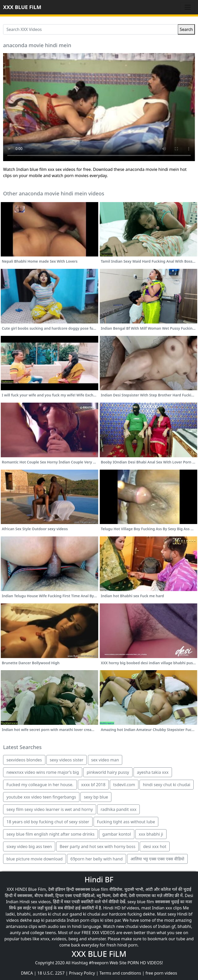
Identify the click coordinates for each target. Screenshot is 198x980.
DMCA (27, 973)
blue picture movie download (35, 859)
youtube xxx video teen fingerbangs (41, 797)
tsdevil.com (124, 785)
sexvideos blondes (24, 760)
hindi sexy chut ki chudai (167, 785)
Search (186, 29)
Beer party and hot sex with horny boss (97, 846)
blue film (100, 889)
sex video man (105, 760)
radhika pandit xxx (118, 809)
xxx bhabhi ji (151, 834)
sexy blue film (141, 902)
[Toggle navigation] (188, 7)
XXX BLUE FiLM (22, 7)
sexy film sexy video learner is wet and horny (50, 809)
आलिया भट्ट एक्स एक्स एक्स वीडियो (157, 859)
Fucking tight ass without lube (126, 822)
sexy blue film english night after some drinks (51, 834)
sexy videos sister (67, 760)
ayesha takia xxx (153, 772)
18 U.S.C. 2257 (51, 973)
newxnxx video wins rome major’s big (43, 772)
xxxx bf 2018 (93, 785)
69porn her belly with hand (97, 859)
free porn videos (161, 973)
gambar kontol (117, 834)
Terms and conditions (120, 973)
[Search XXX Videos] (90, 29)
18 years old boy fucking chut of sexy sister (48, 822)
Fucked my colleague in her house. (40, 785)
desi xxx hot (155, 846)
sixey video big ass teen (29, 846)
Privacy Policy (82, 973)
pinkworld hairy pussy (108, 772)
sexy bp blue (96, 797)
